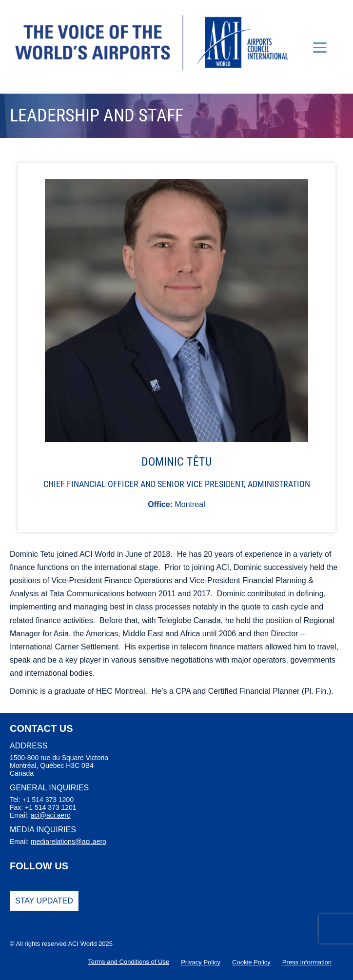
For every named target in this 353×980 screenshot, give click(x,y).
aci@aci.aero (51, 815)
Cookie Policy (251, 962)
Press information (307, 962)
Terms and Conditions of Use (128, 962)
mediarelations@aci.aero (69, 842)
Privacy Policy (201, 962)
